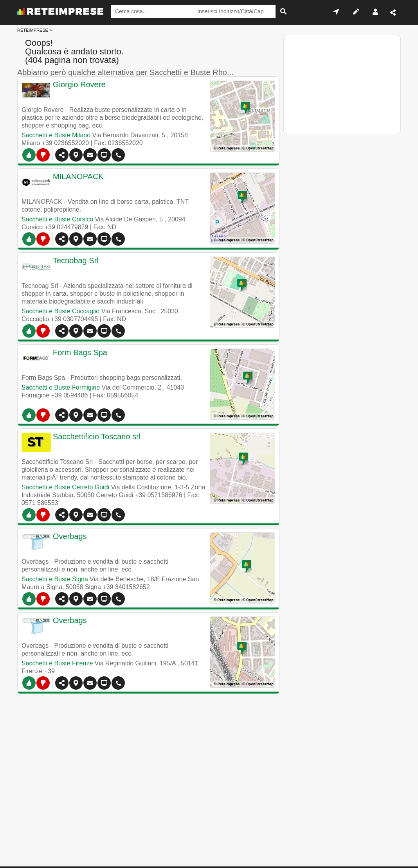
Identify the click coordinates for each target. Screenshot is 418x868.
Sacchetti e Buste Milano (56, 135)
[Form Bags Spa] (131, 358)
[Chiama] (118, 155)
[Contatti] (90, 155)
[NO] (43, 155)
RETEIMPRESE (33, 30)
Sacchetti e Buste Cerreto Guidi (65, 487)
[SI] (29, 155)
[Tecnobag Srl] (131, 266)
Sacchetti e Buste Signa (55, 579)
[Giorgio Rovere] (131, 90)
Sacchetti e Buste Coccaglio (60, 311)
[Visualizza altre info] (104, 155)
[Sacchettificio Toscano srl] (131, 442)
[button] (76, 155)
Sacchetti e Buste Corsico (57, 219)
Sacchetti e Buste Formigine (61, 387)
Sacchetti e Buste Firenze (57, 663)
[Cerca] (283, 11)
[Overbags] (131, 542)
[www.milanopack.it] (131, 182)
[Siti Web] (104, 239)
